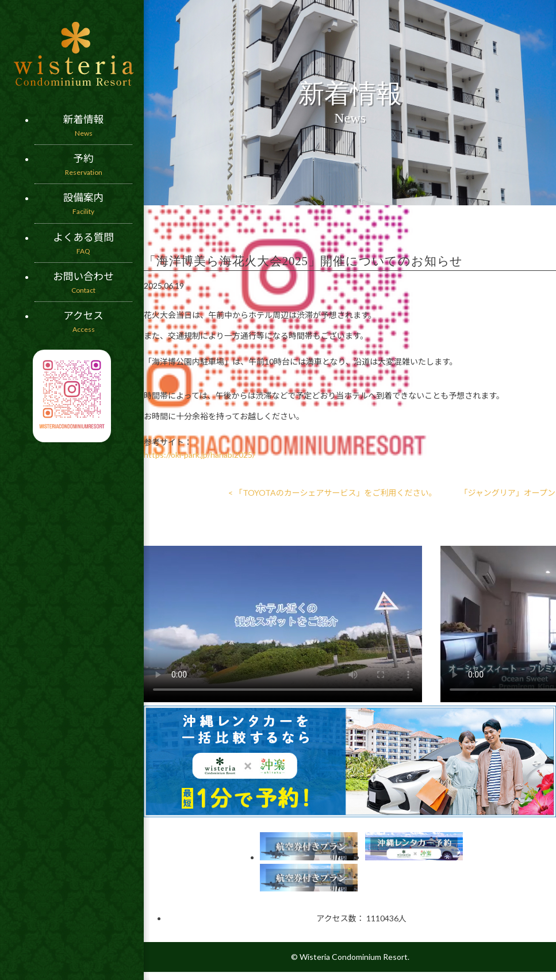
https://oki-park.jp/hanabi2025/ (200, 455)
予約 (83, 165)
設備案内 (83, 204)
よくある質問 (83, 244)
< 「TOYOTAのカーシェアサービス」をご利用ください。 (333, 493)
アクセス (83, 322)
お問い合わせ (83, 283)
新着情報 (83, 126)
